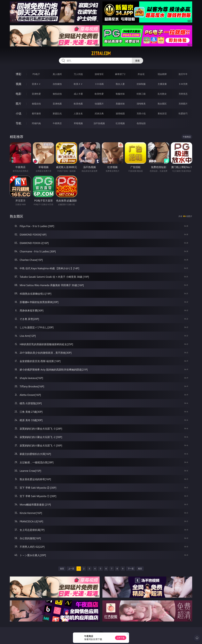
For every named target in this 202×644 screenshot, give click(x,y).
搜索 (137, 61)
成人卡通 (78, 94)
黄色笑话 (162, 113)
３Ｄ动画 (99, 84)
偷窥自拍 (36, 104)
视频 (19, 84)
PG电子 (36, 74)
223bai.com (101, 53)
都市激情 (36, 113)
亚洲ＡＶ (36, 84)
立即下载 (121, 638)
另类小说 (141, 113)
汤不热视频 (99, 123)
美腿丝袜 (120, 104)
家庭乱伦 (57, 113)
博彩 (19, 74)
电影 (19, 94)
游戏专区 (99, 74)
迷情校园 (120, 113)
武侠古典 (99, 113)
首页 (62, 569)
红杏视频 (120, 123)
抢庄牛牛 (183, 74)
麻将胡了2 (120, 74)
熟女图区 (162, 104)
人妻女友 (78, 113)
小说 (19, 113)
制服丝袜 (120, 94)
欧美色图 (78, 104)
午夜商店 (57, 123)
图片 (19, 104)
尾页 (140, 569)
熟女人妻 (120, 84)
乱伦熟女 (162, 94)
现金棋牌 (162, 74)
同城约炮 (36, 123)
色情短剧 (141, 123)
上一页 (71, 569)
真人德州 (57, 74)
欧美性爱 (99, 94)
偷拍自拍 (57, 94)
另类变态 (183, 94)
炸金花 (141, 74)
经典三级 (141, 94)
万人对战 (78, 74)
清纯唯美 (141, 104)
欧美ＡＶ (78, 84)
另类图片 (183, 104)
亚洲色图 (57, 104)
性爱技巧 (183, 113)
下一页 (131, 569)
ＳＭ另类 (183, 84)
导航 (19, 123)
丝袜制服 (141, 84)
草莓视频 (78, 123)
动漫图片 (99, 104)
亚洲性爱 (36, 94)
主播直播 (162, 84)
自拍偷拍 (57, 84)
